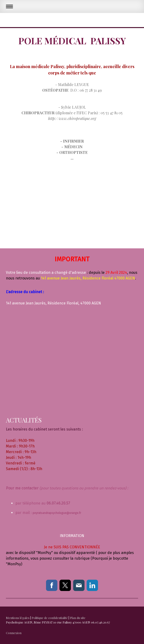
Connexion (14, 633)
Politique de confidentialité (50, 618)
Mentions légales (18, 618)
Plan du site (78, 618)
